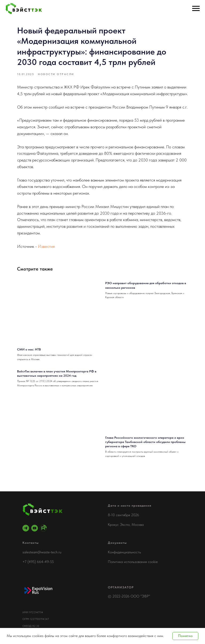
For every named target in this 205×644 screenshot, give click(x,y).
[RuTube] (43, 528)
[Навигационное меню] (196, 9)
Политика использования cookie (133, 562)
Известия (46, 246)
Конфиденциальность (124, 552)
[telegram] (26, 528)
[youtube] (35, 528)
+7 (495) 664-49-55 (38, 562)
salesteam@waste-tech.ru (42, 552)
